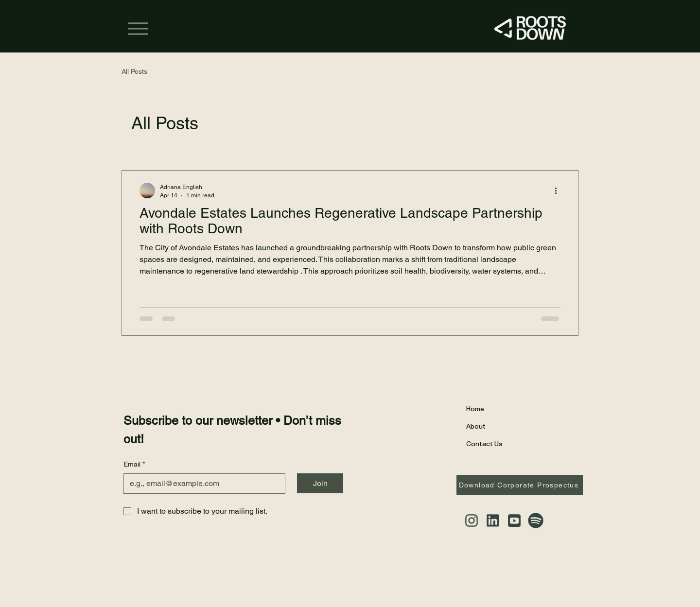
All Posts (134, 71)
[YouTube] (514, 520)
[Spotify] (536, 520)
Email (134, 465)
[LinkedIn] (493, 520)
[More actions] (559, 191)
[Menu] (138, 29)
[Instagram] (472, 520)
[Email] (201, 484)
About (476, 426)
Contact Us (484, 443)
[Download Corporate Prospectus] (520, 485)
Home (475, 408)
